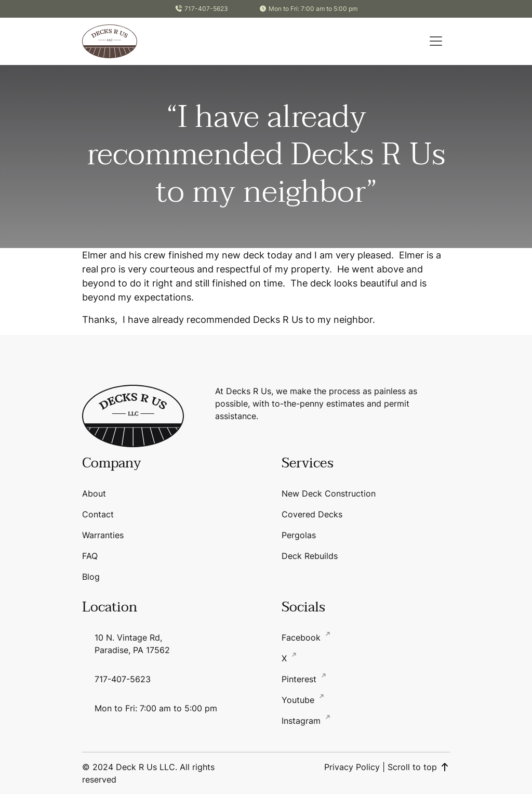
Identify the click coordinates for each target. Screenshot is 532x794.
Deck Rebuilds (310, 556)
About (94, 493)
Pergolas (299, 535)
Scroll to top (419, 767)
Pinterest (300, 679)
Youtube (299, 700)
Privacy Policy (352, 767)
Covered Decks (312, 514)
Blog (91, 577)
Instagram (302, 721)
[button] (436, 41)
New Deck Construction (329, 493)
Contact (98, 514)
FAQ (90, 556)
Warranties (103, 535)
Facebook (302, 637)
